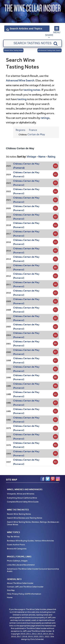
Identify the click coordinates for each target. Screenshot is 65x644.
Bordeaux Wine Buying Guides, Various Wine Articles (30, 541)
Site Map (11, 590)
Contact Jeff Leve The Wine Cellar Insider (25, 587)
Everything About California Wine (22, 498)
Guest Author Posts (16, 545)
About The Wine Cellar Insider (20, 583)
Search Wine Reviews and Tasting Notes (25, 518)
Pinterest (53, 479)
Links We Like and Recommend (21, 565)
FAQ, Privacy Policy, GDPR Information (24, 594)
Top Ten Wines (13, 537)
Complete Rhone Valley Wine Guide (23, 502)
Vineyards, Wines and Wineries (21, 494)
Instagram (58, 479)
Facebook (43, 479)
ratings (45, 118)
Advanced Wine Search (20, 80)
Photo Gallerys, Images (17, 561)
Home (10, 597)
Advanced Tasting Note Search (50, 50)
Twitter (48, 479)
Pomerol (19, 168)
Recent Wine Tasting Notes (13, 50)
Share (49, 35)
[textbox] (32, 43)
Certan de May (36, 134)
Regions (21, 130)
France (33, 130)
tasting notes (32, 90)
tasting (22, 99)
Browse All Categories (17, 549)
